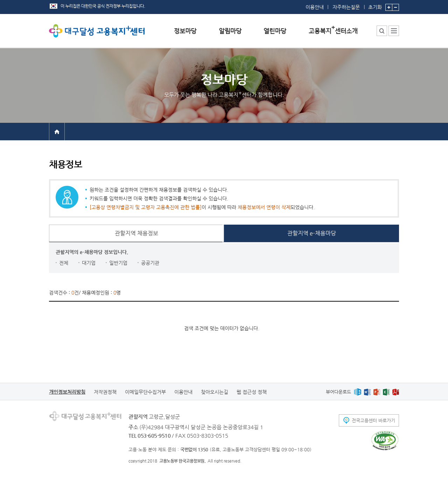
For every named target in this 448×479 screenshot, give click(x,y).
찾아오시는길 (215, 392)
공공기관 (150, 263)
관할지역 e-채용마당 (312, 233)
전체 (64, 263)
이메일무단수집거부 (145, 392)
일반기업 (118, 263)
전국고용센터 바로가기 (373, 420)
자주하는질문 (346, 7)
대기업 (89, 263)
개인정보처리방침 (67, 392)
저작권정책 (105, 392)
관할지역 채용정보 (136, 233)
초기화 (375, 5)
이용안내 (315, 7)
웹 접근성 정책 (252, 392)
